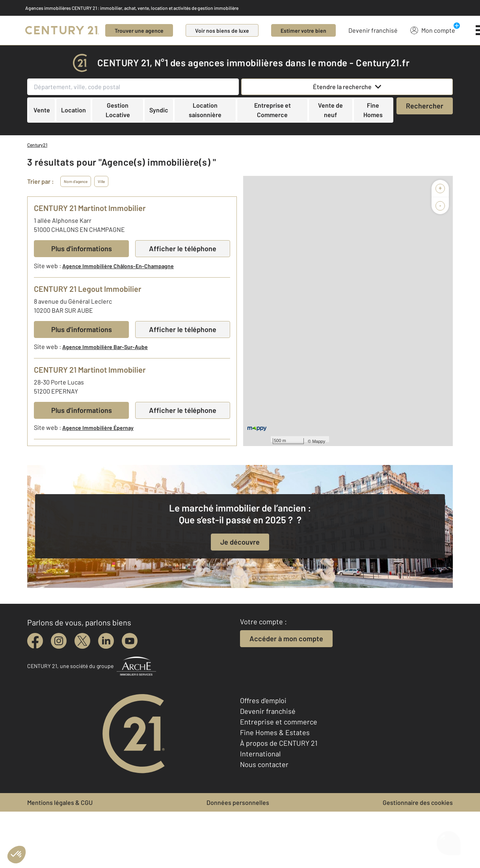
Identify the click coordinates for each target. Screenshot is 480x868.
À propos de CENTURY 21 (279, 743)
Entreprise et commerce (279, 722)
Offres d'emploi (263, 700)
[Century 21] (62, 30)
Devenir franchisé (373, 30)
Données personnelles (238, 802)
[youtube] (130, 641)
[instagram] (59, 641)
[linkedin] (106, 641)
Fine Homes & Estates (275, 732)
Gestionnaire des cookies (418, 802)
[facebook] (35, 641)
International (260, 754)
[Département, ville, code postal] (133, 87)
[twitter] (82, 641)
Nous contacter (264, 764)
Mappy (319, 441)
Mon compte (433, 30)
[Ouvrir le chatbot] (449, 839)
